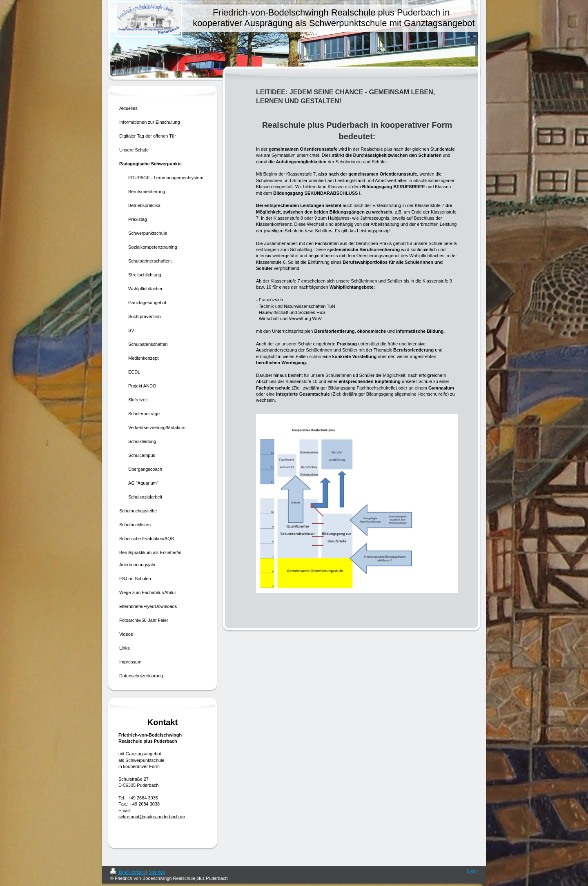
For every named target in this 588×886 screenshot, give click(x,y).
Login (472, 871)
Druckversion (128, 872)
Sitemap (157, 872)
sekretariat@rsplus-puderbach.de (152, 817)
